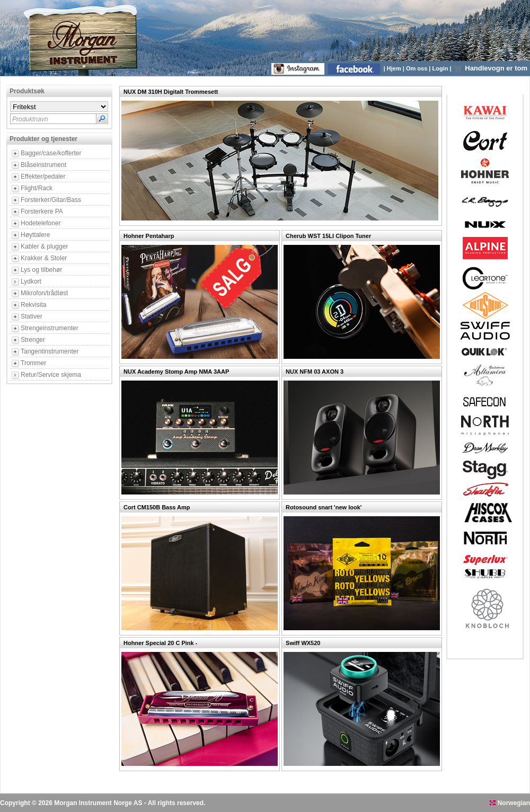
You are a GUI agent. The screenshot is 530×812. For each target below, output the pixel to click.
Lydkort (31, 281)
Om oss (417, 68)
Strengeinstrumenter (50, 328)
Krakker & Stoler (44, 258)
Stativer (32, 316)
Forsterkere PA (42, 211)
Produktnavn (30, 119)
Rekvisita (34, 305)
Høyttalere (35, 235)
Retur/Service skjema (51, 375)
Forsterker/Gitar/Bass (51, 200)
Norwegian (510, 803)
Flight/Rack (37, 188)
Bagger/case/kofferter (51, 153)
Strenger (33, 340)
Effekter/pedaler (43, 176)
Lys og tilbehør (41, 270)
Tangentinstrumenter (50, 351)
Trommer (33, 363)
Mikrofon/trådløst (44, 293)
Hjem (395, 68)
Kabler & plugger (44, 246)
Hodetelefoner (41, 223)
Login (441, 68)
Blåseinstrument (43, 165)
